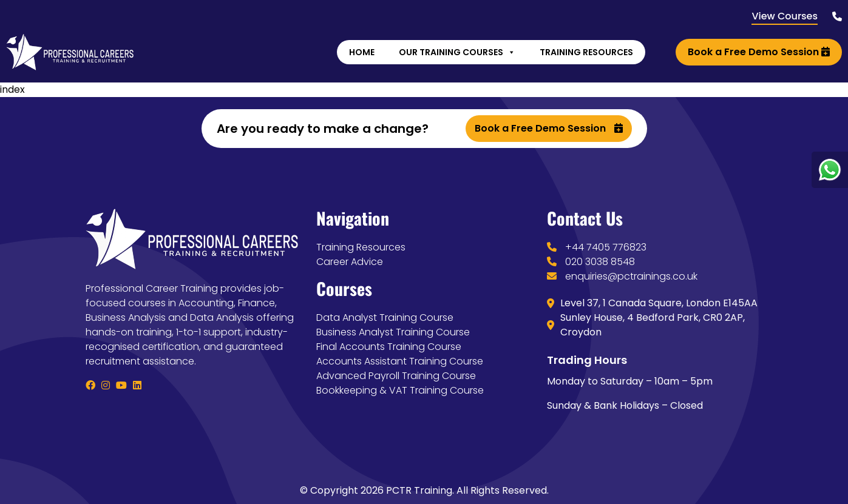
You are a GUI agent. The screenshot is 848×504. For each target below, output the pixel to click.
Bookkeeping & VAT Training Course (400, 390)
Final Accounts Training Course (389, 347)
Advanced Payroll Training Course (396, 376)
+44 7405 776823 (606, 247)
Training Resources (586, 52)
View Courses (785, 16)
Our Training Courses (457, 52)
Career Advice (350, 262)
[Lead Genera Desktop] (70, 51)
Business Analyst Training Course (393, 332)
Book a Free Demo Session (759, 52)
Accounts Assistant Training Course (400, 361)
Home (362, 52)
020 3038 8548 (600, 262)
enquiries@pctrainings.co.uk (631, 276)
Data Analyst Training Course (385, 318)
